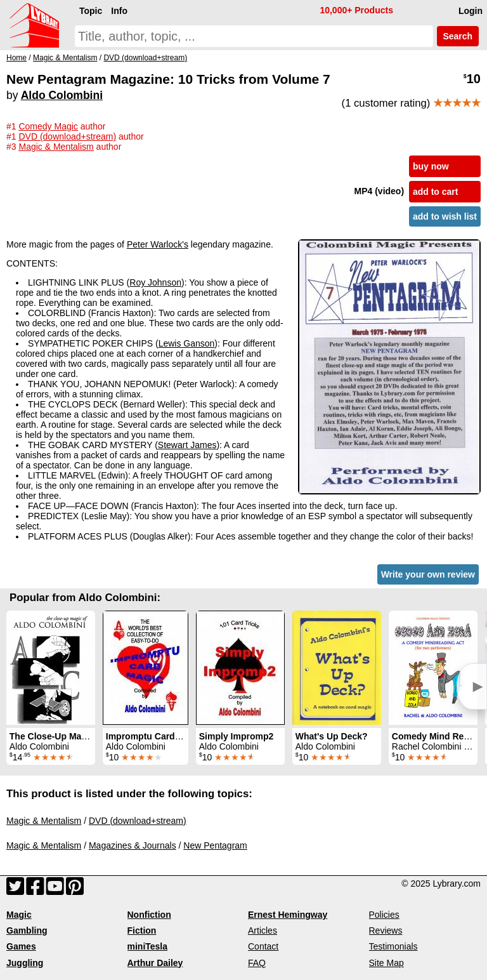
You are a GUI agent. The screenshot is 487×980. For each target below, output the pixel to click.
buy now (431, 166)
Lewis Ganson (187, 343)
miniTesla (148, 946)
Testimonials (393, 946)
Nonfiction (149, 915)
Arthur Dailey (155, 963)
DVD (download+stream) (138, 821)
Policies (384, 915)
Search (458, 36)
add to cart (436, 192)
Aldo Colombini (62, 95)
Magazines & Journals (133, 845)
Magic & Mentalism (44, 821)
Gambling (27, 930)
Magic (19, 915)
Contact (263, 946)
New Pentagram (215, 845)
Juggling (25, 963)
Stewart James (187, 445)
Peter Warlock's (158, 244)
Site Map (386, 963)
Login (471, 11)
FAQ (257, 963)
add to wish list (445, 216)
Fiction (142, 930)
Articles (263, 930)
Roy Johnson (155, 282)
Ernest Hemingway (288, 915)
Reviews (386, 930)
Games (21, 946)
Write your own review (428, 574)
